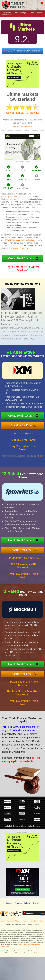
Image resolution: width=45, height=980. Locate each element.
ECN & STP (8, 188)
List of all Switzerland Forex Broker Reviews (22, 826)
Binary (22, 170)
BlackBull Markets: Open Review (23, 686)
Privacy (17, 921)
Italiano (27, 903)
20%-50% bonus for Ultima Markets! (24, 51)
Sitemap (42, 921)
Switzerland (7, 13)
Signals (37, 179)
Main (16, 13)
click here (40, 457)
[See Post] (29, 339)
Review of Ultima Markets (23, 248)
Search (36, 921)
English (25, 13)
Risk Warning (25, 921)
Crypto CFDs (22, 188)
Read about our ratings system (22, 127)
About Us (3, 921)
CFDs (8, 179)
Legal (31, 921)
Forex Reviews (37, 13)
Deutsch (9, 903)
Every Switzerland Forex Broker (23, 450)
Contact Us (11, 921)
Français (18, 903)
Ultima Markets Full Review (23, 113)
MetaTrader (37, 170)
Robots (22, 179)
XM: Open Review (23, 436)
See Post (34, 953)
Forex (8, 170)
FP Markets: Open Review (23, 561)
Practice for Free (24, 425)
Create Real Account (21, 258)
